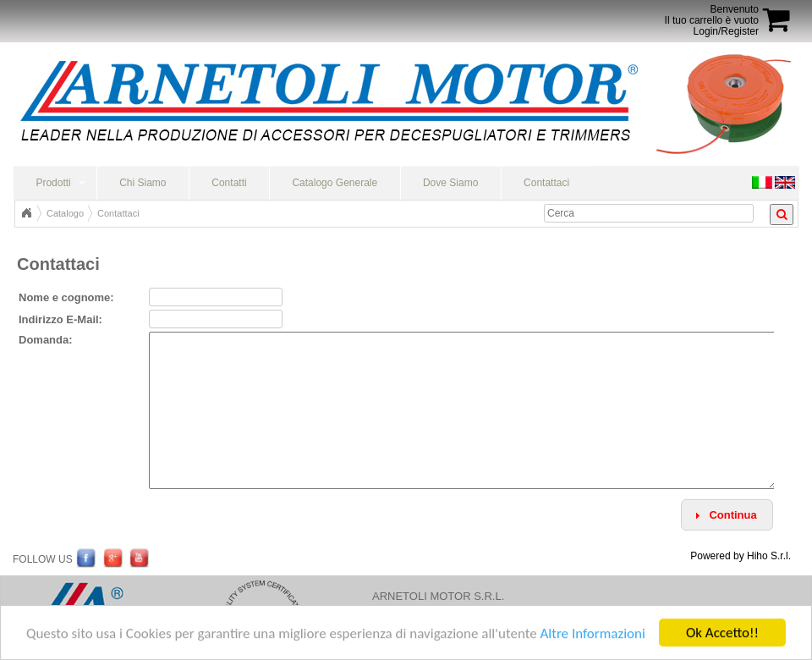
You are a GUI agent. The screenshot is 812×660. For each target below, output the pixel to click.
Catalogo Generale (335, 183)
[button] (727, 515)
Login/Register (726, 31)
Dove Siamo (450, 183)
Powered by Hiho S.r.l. (741, 556)
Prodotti (53, 183)
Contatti (229, 183)
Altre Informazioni (592, 634)
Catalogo (65, 213)
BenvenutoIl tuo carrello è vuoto (712, 15)
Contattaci (546, 183)
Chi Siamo (143, 183)
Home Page (26, 213)
